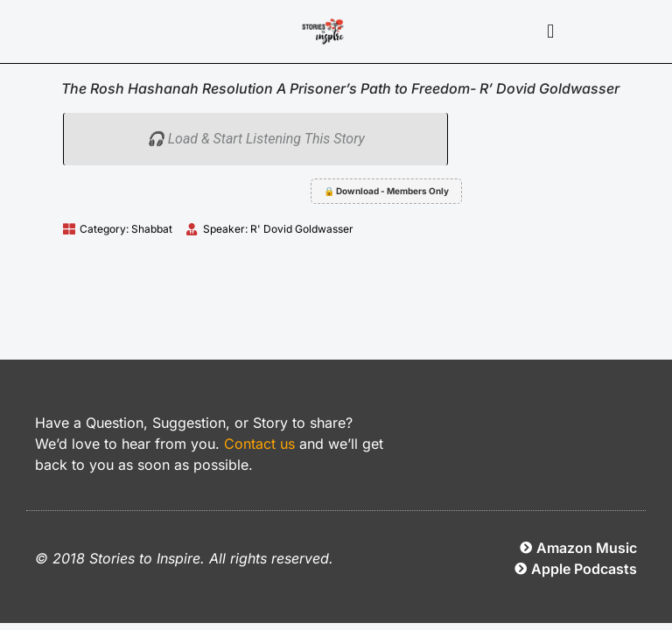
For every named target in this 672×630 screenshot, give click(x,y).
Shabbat (152, 229)
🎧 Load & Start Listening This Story (256, 139)
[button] (551, 32)
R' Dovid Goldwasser (302, 229)
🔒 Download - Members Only (386, 191)
